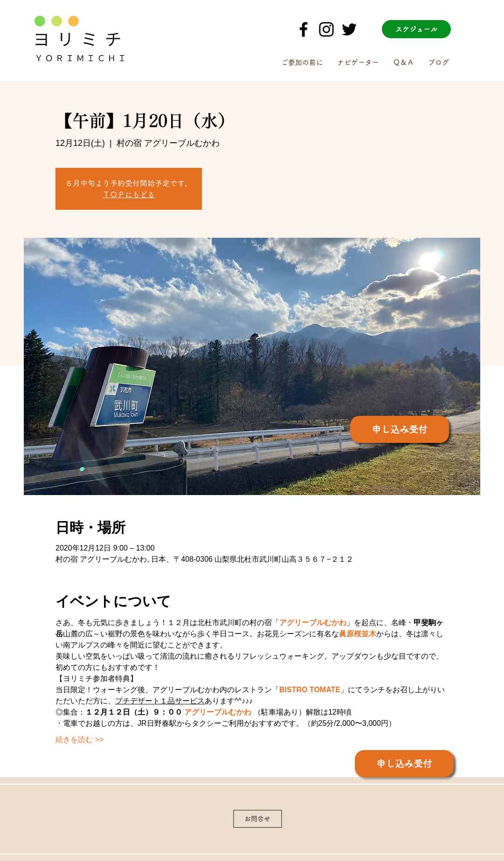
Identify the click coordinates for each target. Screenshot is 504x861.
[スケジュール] (416, 29)
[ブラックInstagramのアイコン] (326, 29)
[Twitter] (349, 29)
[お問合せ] (258, 819)
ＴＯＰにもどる (129, 194)
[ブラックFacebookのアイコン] (304, 29)
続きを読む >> (79, 740)
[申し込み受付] (400, 429)
